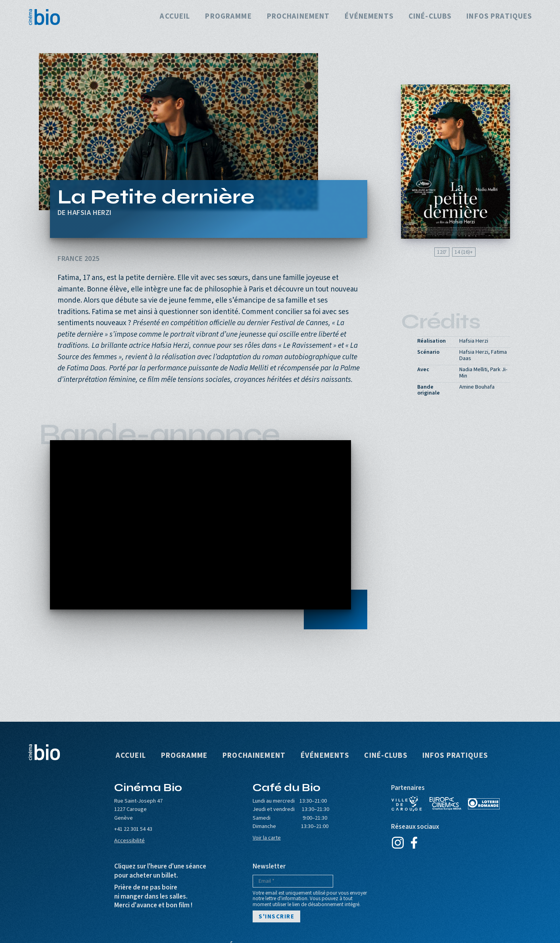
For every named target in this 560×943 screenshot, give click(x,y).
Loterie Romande (484, 804)
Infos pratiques (499, 17)
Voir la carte (267, 838)
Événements (369, 17)
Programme (228, 17)
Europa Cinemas (445, 804)
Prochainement (298, 17)
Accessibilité (129, 840)
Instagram (398, 843)
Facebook (414, 843)
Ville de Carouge (407, 804)
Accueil (175, 17)
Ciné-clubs (430, 17)
